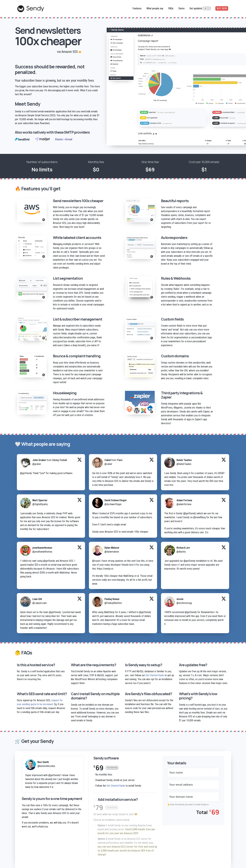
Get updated (200, 8)
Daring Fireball (60, 460)
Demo (181, 8)
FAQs (171, 8)
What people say (155, 8)
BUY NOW (222, 8)
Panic (120, 460)
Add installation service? (118, 799)
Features (137, 8)
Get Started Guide (155, 675)
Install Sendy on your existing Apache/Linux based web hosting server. (126, 829)
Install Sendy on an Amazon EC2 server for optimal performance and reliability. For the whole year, (127, 847)
